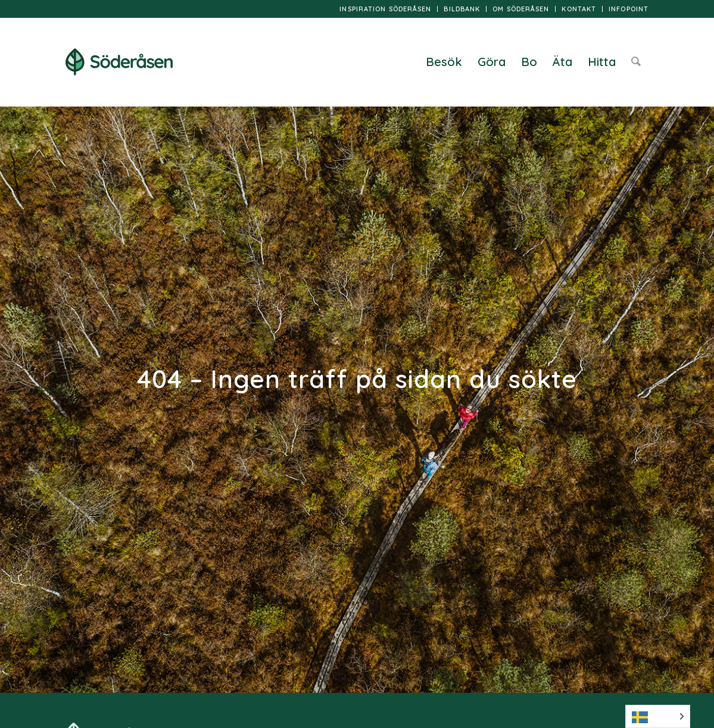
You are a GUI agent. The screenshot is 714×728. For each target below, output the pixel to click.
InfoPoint (629, 9)
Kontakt (579, 9)
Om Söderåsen (521, 9)
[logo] (119, 62)
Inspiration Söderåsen (385, 9)
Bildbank (462, 9)
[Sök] (636, 62)
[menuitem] (386, 9)
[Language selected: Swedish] (658, 716)
